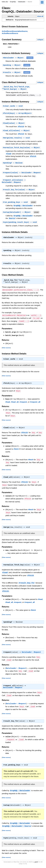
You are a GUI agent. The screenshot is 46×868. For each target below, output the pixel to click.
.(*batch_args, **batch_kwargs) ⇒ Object (16, 88)
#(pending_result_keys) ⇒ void (20, 224)
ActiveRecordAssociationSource (15, 31)
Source (12, 220)
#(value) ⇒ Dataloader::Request (22, 174)
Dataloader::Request (32, 654)
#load (9, 155)
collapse (40, 40)
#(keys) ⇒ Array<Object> (18, 114)
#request (23, 404)
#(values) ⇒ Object (17, 132)
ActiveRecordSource (10, 33)
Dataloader (22, 2)
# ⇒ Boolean (13, 164)
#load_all (15, 404)
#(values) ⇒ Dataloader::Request (14, 183)
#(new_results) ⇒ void (17, 139)
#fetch (21, 128)
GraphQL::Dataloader (23, 208)
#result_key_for (27, 584)
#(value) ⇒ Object (14, 124)
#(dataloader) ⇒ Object (18, 214)
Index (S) (5, 2)
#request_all (35, 404)
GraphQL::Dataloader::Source (17, 827)
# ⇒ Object (14, 58)
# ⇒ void (13, 107)
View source (6, 350)
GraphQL (13, 2)
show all (40, 16)
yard (36, 863)
